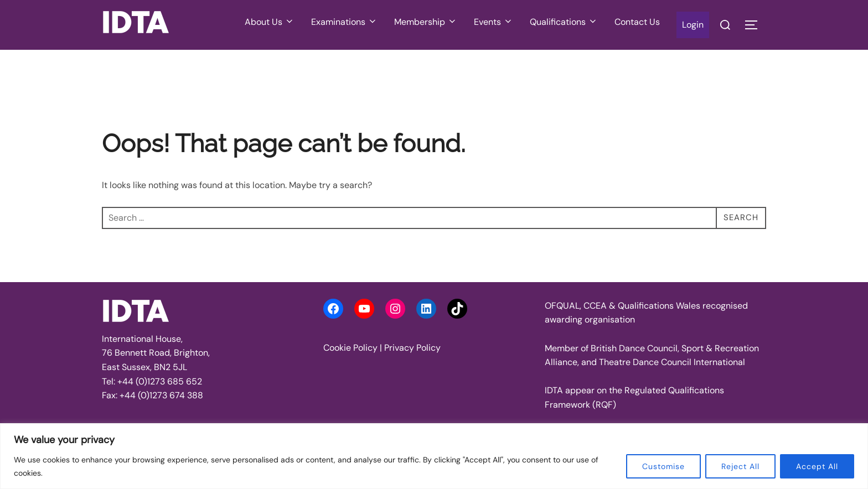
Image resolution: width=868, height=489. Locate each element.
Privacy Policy (412, 348)
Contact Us (637, 22)
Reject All (740, 466)
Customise (663, 466)
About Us (270, 22)
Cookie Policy (350, 348)
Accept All (817, 466)
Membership (426, 22)
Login (693, 25)
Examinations (344, 22)
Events (494, 22)
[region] (434, 456)
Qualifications (564, 22)
